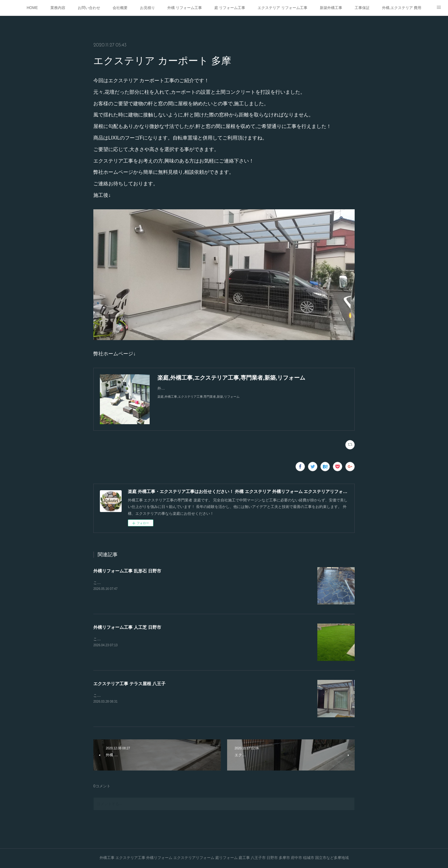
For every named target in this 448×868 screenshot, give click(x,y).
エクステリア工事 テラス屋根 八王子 (129, 684)
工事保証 (362, 8)
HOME (32, 8)
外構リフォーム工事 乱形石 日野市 (127, 571)
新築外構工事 (331, 8)
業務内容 (58, 8)
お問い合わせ (89, 8)
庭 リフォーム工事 (230, 8)
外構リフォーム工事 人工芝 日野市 (127, 627)
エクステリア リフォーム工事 (282, 8)
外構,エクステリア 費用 (402, 8)
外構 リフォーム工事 (185, 8)
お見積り (147, 8)
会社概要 (120, 8)
